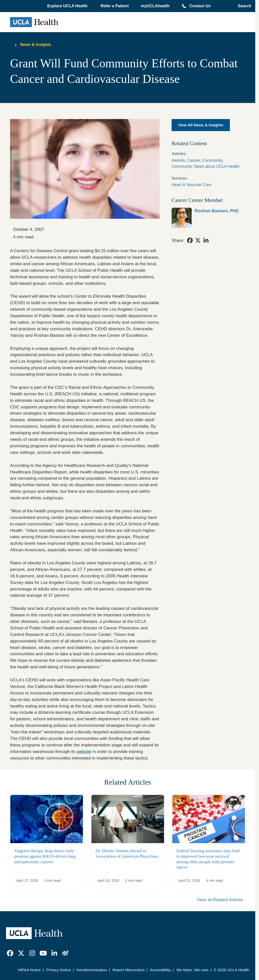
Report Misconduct (128, 970)
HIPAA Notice (29, 970)
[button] (68, 6)
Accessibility (160, 970)
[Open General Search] (243, 6)
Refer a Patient (115, 6)
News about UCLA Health (217, 166)
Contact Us (200, 6)
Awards (178, 160)
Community (212, 160)
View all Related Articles (220, 900)
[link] (208, 218)
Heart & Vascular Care (192, 185)
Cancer (194, 160)
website (84, 751)
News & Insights (36, 45)
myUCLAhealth (155, 6)
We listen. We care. (193, 970)
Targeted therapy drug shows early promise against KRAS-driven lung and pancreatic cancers (45, 856)
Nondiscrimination (92, 970)
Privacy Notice (59, 970)
